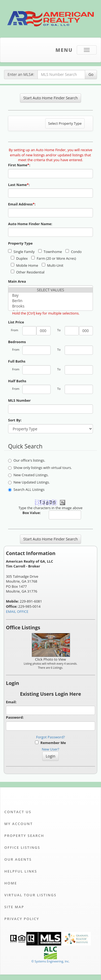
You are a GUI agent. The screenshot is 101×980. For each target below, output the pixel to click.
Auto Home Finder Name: (31, 224)
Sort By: (15, 420)
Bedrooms (17, 342)
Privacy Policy (22, 919)
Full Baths (17, 361)
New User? (50, 749)
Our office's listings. (27, 460)
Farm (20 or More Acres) (54, 258)
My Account (19, 824)
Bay (50, 295)
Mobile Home (24, 265)
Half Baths (17, 381)
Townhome (50, 252)
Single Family (21, 252)
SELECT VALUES (50, 290)
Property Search (24, 836)
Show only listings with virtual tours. (40, 468)
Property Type (20, 243)
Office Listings (22, 847)
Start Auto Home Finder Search (51, 98)
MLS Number (19, 400)
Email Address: (22, 204)
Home (11, 883)
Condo (74, 252)
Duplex (19, 258)
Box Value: (32, 513)
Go (91, 74)
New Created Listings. (28, 475)
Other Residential (28, 272)
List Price (16, 322)
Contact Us (18, 812)
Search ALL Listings (26, 489)
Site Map (14, 907)
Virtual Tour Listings (30, 895)
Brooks (50, 306)
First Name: (20, 165)
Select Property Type (65, 125)
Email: (11, 702)
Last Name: (19, 185)
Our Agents (18, 859)
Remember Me (50, 743)
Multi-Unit (53, 265)
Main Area (17, 281)
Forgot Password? (50, 737)
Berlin (50, 301)
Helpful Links (21, 871)
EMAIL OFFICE (17, 611)
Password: (15, 717)
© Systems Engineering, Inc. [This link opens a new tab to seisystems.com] (50, 961)
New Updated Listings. (29, 482)
